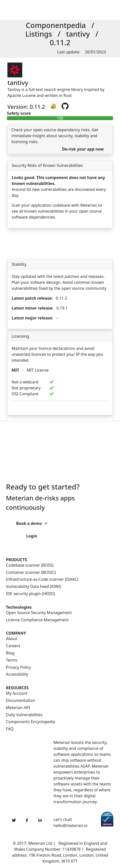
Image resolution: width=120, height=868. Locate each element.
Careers (13, 646)
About (12, 639)
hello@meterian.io (71, 825)
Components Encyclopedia (31, 722)
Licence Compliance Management (37, 620)
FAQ (10, 729)
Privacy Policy (18, 667)
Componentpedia (56, 25)
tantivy (78, 34)
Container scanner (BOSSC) (31, 572)
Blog (10, 653)
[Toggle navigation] (69, 10)
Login (32, 536)
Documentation (20, 701)
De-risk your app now (83, 149)
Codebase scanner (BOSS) (30, 565)
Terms (12, 660)
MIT (15, 370)
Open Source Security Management (39, 613)
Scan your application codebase (41, 205)
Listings (39, 34)
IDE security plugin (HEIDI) (30, 594)
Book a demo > (32, 523)
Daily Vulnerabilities (24, 715)
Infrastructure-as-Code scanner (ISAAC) (42, 579)
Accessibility (17, 674)
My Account (17, 693)
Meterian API (18, 708)
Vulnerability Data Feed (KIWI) (34, 587)
